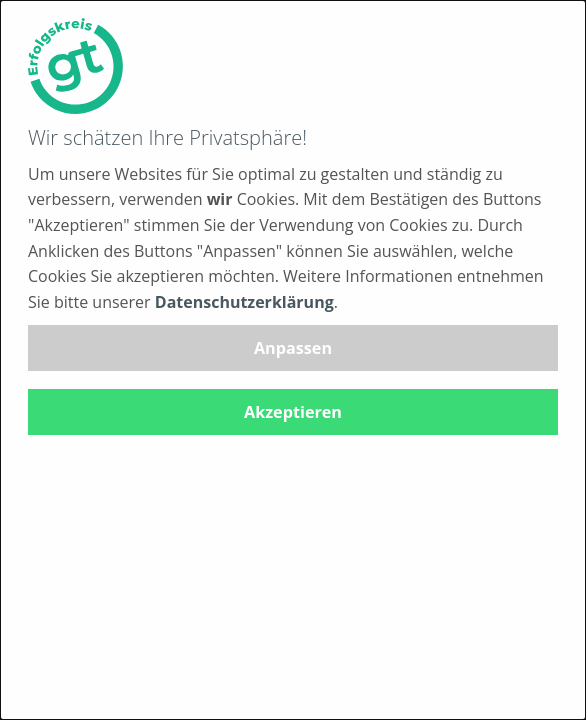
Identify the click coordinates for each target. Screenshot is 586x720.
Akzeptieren (293, 412)
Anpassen (293, 348)
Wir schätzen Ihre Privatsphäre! (167, 137)
